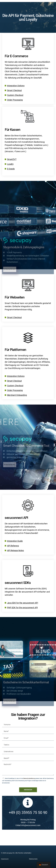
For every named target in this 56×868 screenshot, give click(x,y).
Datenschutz (33, 859)
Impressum (5, 859)
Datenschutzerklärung (29, 778)
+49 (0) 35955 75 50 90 (28, 813)
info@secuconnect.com (31, 825)
